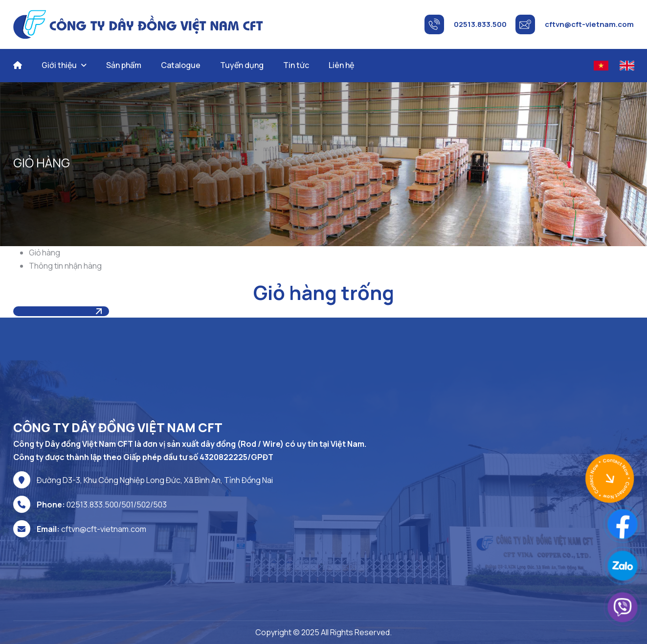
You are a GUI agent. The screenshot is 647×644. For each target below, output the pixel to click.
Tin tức (296, 65)
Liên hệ (341, 65)
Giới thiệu (59, 65)
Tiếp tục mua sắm (52, 311)
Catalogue (181, 65)
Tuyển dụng (242, 65)
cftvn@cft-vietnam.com (104, 529)
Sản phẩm (124, 65)
